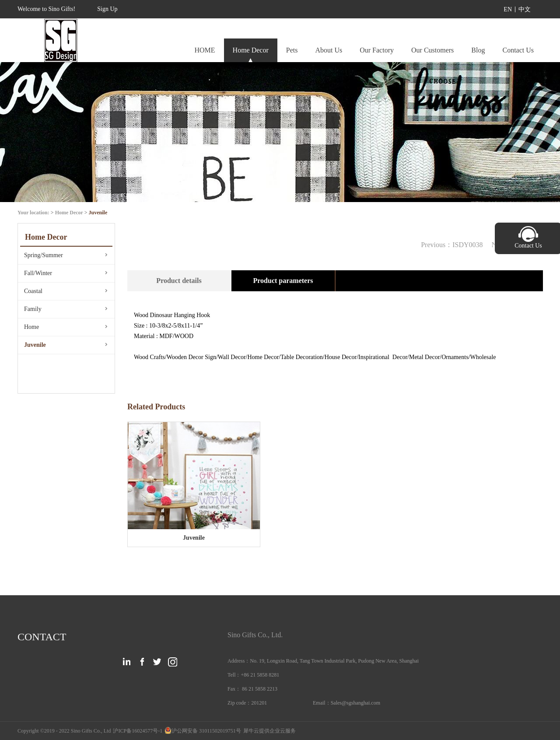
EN (508, 9)
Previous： (452, 245)
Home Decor (69, 213)
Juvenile (98, 213)
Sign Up (107, 9)
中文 (525, 9)
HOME (205, 50)
